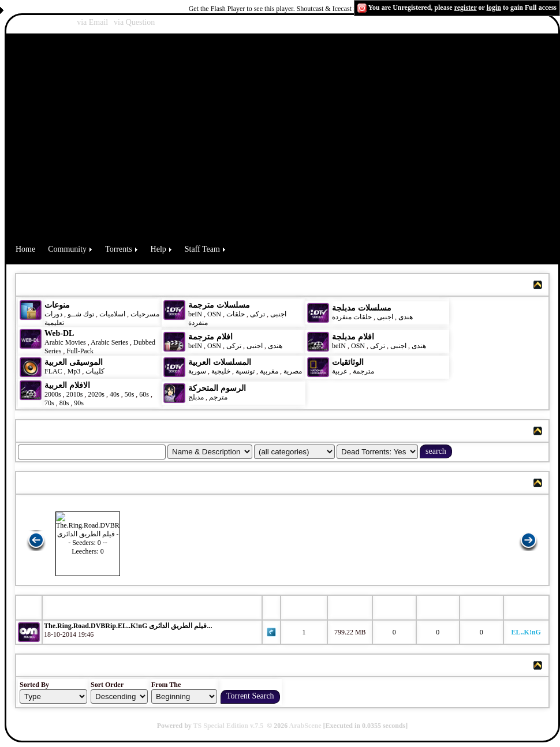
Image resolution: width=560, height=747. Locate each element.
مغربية (269, 371)
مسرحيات (145, 314)
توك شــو (81, 314)
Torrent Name (75, 607)
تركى (257, 314)
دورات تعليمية (54, 318)
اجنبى (278, 314)
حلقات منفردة (352, 317)
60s (144, 394)
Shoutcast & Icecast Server (334, 9)
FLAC (53, 371)
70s (49, 403)
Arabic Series (109, 342)
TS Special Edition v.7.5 (229, 726)
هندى (406, 317)
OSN (214, 314)
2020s (96, 394)
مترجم (218, 397)
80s (64, 403)
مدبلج (196, 397)
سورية (197, 371)
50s (130, 394)
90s (79, 403)
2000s (53, 394)
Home (25, 249)
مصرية (293, 371)
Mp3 (74, 371)
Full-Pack (80, 351)
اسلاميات (111, 314)
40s (115, 394)
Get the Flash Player (217, 9)
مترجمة (363, 371)
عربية (340, 371)
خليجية (221, 371)
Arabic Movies (65, 342)
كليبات (95, 371)
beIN (196, 314)
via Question (134, 22)
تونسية (245, 371)
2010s (75, 394)
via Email (92, 22)
